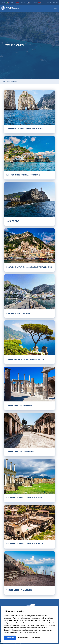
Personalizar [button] (36, 638)
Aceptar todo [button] (10, 638)
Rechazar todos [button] (23, 638)
